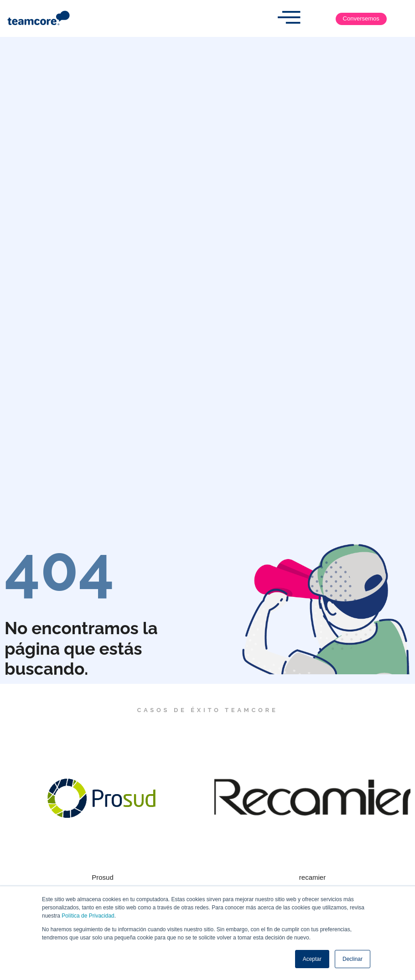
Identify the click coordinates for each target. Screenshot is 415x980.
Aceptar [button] (312, 959)
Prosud (103, 877)
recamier (312, 877)
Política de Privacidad (88, 916)
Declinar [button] (353, 959)
